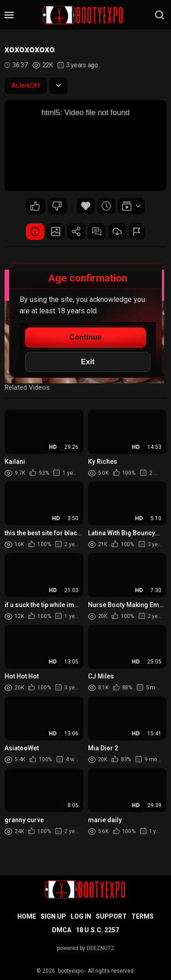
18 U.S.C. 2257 (97, 930)
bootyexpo (71, 971)
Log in (81, 916)
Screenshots (56, 231)
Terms (142, 916)
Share (76, 231)
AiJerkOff (26, 85)
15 (35, 206)
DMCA (62, 930)
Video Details (35, 231)
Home (27, 916)
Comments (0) (97, 231)
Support (111, 916)
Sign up (53, 916)
